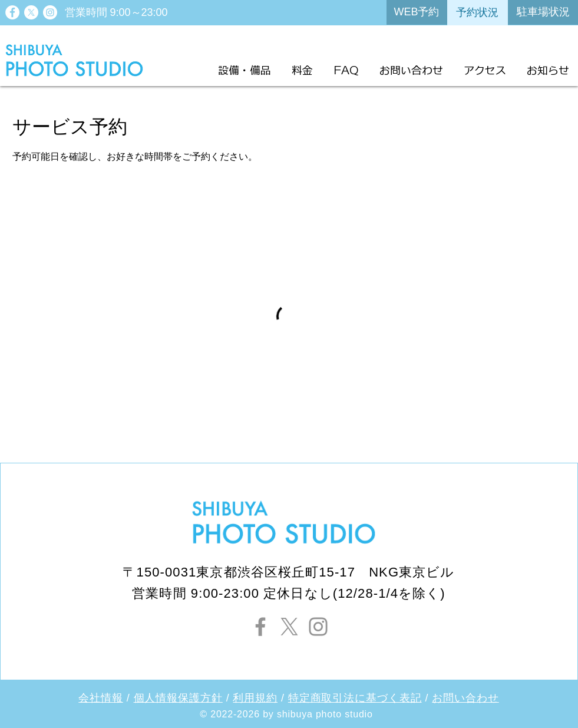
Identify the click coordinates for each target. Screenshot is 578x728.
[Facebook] (260, 627)
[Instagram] (318, 627)
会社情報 (101, 698)
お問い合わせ (465, 698)
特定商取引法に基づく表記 (355, 698)
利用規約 (255, 698)
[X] (31, 12)
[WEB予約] (417, 12)
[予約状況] (478, 13)
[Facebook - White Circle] (12, 12)
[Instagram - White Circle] (50, 12)
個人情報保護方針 (178, 698)
